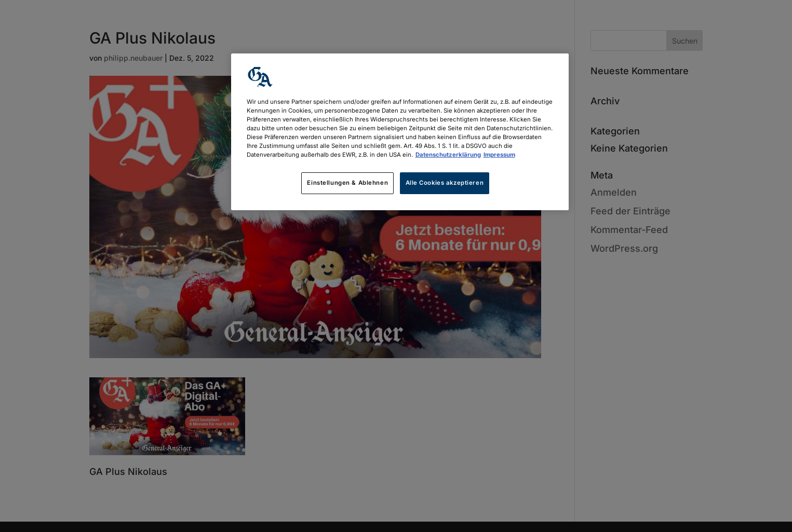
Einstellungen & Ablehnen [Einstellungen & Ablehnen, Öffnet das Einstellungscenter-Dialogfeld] (347, 183)
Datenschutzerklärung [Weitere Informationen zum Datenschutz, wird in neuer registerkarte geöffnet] (448, 155)
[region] (400, 132)
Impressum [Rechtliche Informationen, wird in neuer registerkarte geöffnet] (499, 155)
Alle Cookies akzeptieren (445, 183)
